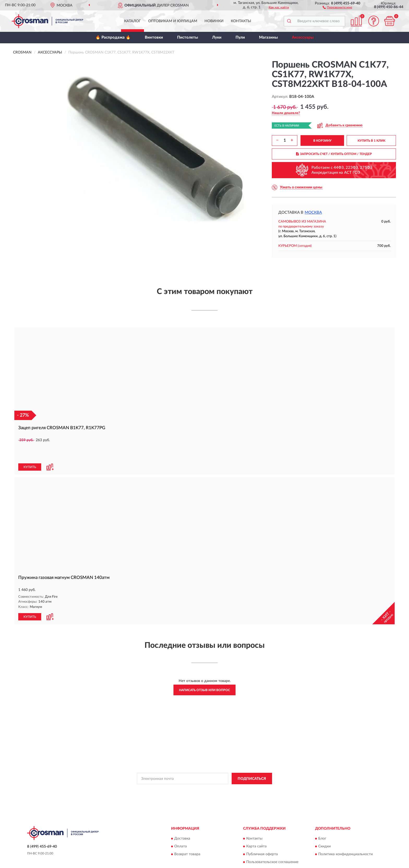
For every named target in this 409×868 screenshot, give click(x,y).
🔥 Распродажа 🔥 (113, 37)
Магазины (268, 37)
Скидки (324, 829)
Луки (217, 37)
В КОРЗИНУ (322, 141)
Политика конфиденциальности (345, 836)
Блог (322, 821)
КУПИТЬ (30, 450)
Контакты (241, 21)
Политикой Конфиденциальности (202, 773)
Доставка (182, 821)
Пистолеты (188, 37)
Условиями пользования (248, 773)
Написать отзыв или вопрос (204, 672)
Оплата (181, 829)
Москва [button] (313, 212)
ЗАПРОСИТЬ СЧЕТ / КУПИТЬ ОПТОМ (334, 154)
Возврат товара (187, 836)
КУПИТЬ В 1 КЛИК (371, 141)
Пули (240, 37)
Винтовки (154, 37)
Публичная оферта (262, 836)
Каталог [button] (133, 21)
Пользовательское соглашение (272, 844)
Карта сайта (256, 829)
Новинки (214, 21)
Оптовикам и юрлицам (173, 21)
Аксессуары (303, 37)
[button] (337, 7)
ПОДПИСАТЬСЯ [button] (252, 761)
